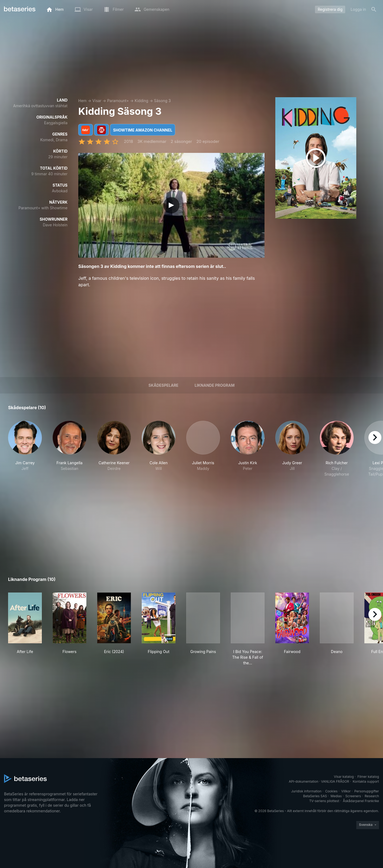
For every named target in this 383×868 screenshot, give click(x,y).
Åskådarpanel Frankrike (361, 801)
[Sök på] (374, 9)
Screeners (353, 796)
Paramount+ (118, 101)
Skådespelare (163, 385)
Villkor (346, 791)
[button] (25, 449)
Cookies (331, 791)
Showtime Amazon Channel (143, 130)
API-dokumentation (304, 781)
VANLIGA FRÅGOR (335, 781)
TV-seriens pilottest (324, 801)
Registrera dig (330, 9)
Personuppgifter (367, 791)
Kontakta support (366, 781)
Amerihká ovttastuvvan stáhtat (40, 106)
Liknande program (215, 385)
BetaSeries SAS (315, 796)
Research (372, 796)
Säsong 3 (162, 101)
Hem (82, 101)
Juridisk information (306, 791)
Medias (336, 796)
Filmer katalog (368, 777)
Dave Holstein (55, 225)
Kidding (141, 101)
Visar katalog (344, 777)
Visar (97, 101)
